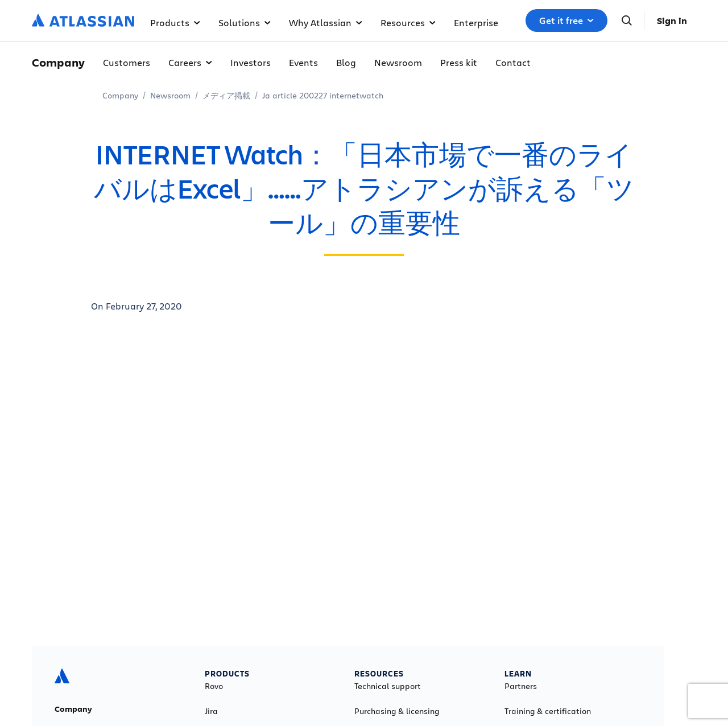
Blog (346, 62)
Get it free (566, 20)
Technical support (388, 686)
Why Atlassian (326, 22)
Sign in (672, 20)
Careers (190, 62)
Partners (521, 686)
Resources (408, 22)
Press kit (459, 62)
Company (120, 95)
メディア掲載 (226, 95)
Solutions (245, 22)
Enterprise (476, 22)
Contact (513, 62)
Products (175, 22)
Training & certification (548, 711)
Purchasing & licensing (397, 711)
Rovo (214, 686)
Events (303, 62)
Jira (211, 711)
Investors (251, 62)
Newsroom (398, 62)
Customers (127, 62)
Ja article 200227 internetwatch (323, 95)
